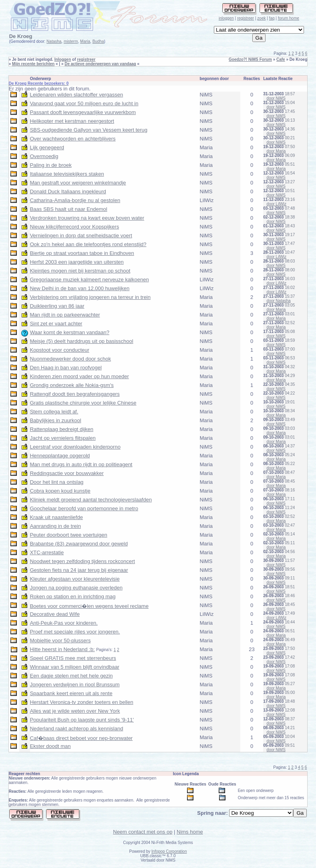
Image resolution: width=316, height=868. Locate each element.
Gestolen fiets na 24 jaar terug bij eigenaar (79, 570)
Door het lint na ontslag (57, 482)
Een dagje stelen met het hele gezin (71, 676)
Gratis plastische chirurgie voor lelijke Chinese (83, 403)
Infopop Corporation (169, 851)
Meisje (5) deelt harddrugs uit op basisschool (82, 341)
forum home (289, 18)
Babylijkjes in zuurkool (56, 420)
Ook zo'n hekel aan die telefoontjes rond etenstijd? (88, 244)
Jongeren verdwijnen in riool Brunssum (75, 685)
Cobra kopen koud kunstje (60, 491)
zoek (261, 18)
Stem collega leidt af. (54, 412)
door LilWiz (277, 204)
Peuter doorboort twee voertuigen (69, 535)
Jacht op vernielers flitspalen (63, 438)
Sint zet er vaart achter (56, 324)
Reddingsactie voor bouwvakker (67, 473)
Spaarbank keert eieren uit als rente (71, 693)
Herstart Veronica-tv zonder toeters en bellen (82, 702)
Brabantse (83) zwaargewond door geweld (79, 544)
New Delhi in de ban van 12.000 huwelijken (80, 288)
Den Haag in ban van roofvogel (66, 368)
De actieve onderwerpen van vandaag (100, 64)
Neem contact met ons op (143, 832)
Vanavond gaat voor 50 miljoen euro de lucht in (84, 103)
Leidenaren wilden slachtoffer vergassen (76, 95)
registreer (246, 18)
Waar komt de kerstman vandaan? (70, 332)
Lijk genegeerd (47, 147)
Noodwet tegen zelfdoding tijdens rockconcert (83, 561)
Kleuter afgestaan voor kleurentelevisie (75, 579)
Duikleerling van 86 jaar (57, 306)
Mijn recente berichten (33, 64)
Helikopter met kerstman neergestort (72, 121)
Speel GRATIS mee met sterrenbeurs (73, 658)
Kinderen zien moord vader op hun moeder (80, 376)
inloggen (226, 18)
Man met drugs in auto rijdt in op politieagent (81, 464)
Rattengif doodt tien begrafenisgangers (75, 394)
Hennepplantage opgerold (60, 456)
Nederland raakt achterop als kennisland (77, 729)
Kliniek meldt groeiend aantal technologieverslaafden (91, 500)
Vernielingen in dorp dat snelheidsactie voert (81, 236)
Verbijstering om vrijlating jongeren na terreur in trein (90, 297)
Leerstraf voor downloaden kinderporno (75, 447)
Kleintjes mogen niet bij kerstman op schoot (80, 271)
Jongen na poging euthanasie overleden (76, 588)
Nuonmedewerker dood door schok (70, 359)
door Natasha (279, 301)
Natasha (54, 41)
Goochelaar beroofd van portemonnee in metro (84, 508)
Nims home (190, 832)
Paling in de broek (51, 165)
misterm (71, 41)
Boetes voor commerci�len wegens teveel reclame (89, 606)
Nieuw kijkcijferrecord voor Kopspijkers (75, 227)
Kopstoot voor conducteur (60, 350)
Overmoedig (44, 156)
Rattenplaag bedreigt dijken (62, 429)
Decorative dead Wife (55, 614)
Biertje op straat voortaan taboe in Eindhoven (82, 253)
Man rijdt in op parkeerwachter (65, 315)
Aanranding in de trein (55, 526)
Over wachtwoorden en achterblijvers (73, 139)
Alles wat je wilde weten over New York (75, 711)
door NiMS (276, 98)
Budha (98, 41)
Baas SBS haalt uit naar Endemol (69, 209)
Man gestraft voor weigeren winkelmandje (78, 183)
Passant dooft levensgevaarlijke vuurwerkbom (83, 112)
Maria (85, 41)
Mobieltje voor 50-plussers (60, 640)
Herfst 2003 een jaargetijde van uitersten (77, 262)
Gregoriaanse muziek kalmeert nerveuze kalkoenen (90, 280)
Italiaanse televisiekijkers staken (67, 174)
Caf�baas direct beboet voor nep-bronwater (82, 738)
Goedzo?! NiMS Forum (250, 59)
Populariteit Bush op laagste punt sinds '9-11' (82, 720)
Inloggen (63, 59)
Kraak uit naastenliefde (56, 517)
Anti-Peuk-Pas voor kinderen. (64, 623)
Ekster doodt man (50, 746)
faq (272, 18)
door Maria (276, 151)
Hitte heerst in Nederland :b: (62, 649)
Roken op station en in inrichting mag (73, 596)
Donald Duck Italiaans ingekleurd (68, 191)
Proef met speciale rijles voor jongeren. (75, 632)
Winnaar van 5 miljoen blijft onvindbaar (75, 667)
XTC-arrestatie (47, 552)
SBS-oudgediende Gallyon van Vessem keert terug (89, 130)
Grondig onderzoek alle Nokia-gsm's (72, 385)
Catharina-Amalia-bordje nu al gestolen (75, 200)
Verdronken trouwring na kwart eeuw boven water (87, 218)
